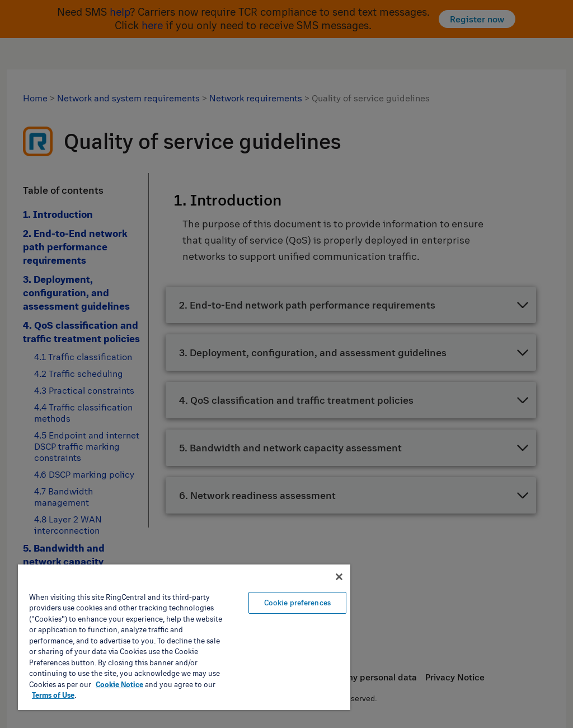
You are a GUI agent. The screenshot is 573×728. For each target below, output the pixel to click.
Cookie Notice (119, 684)
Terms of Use (53, 695)
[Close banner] (339, 577)
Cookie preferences (297, 603)
